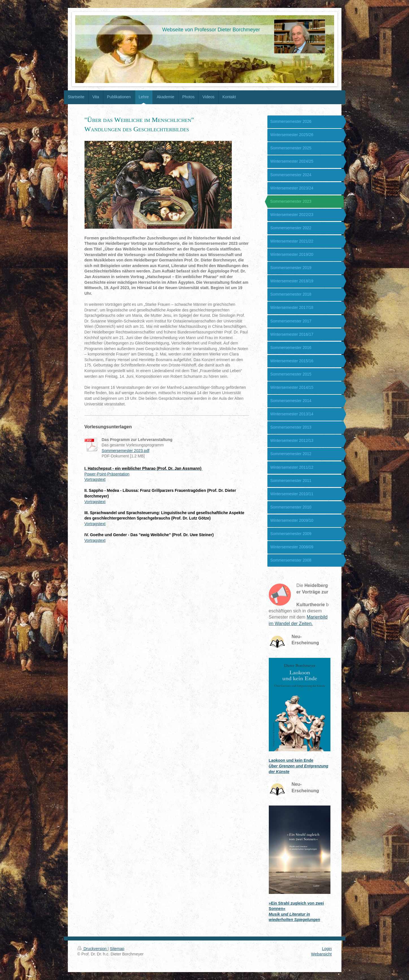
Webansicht (322, 954)
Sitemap (117, 949)
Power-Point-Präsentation (107, 474)
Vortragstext (95, 479)
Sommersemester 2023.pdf (126, 451)
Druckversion (93, 949)
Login (327, 949)
